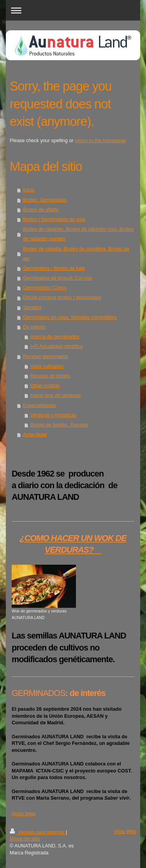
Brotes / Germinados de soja (54, 219)
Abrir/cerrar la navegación (73, 10)
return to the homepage (100, 141)
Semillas (32, 308)
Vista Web (125, 831)
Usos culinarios (47, 366)
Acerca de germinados (55, 337)
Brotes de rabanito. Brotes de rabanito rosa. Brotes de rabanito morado (78, 234)
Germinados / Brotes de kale (54, 268)
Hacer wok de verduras (56, 395)
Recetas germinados (46, 357)
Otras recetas (45, 386)
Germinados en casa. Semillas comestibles (70, 317)
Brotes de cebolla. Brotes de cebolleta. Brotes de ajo (76, 254)
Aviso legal (35, 435)
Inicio (29, 190)
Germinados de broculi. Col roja (57, 278)
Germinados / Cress (45, 288)
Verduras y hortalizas (53, 415)
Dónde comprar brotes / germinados (62, 297)
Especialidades (40, 405)
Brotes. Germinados (45, 200)
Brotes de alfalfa (41, 210)
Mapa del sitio (25, 839)
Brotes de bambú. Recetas (59, 425)
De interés (34, 327)
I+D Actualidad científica (57, 346)
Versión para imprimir (38, 832)
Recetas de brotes (50, 376)
